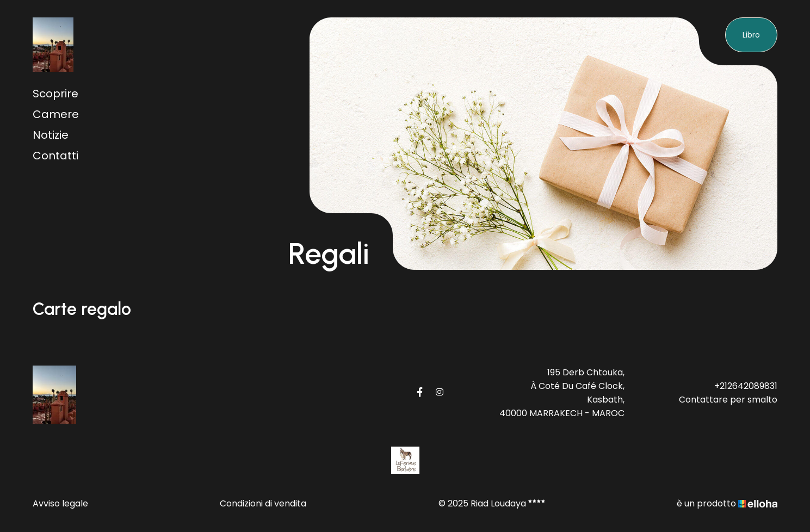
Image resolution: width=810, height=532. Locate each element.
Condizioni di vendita (263, 503)
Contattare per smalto (728, 400)
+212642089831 (746, 386)
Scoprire (55, 94)
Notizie (51, 135)
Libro (751, 35)
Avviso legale (60, 503)
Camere (56, 114)
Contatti (55, 156)
